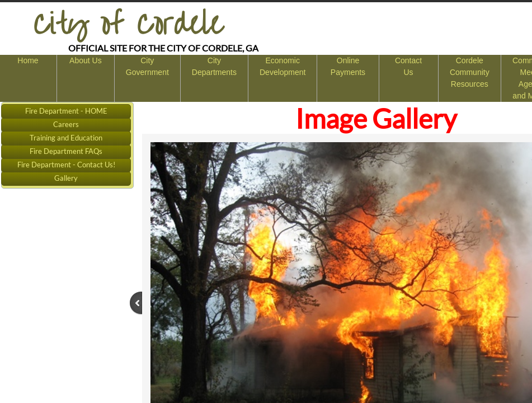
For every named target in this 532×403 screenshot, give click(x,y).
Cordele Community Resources (470, 72)
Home (28, 60)
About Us (86, 60)
